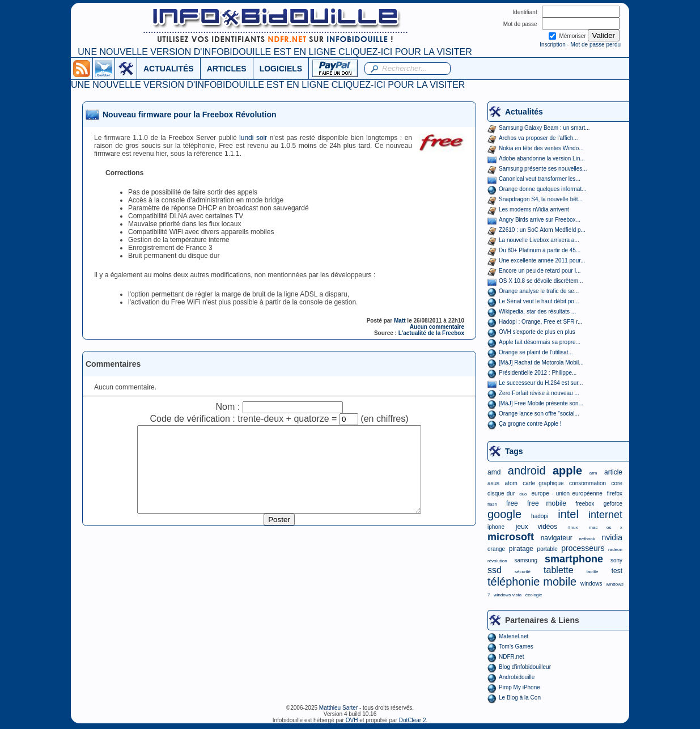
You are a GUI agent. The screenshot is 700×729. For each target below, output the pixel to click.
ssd (495, 570)
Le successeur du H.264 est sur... (541, 383)
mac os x (606, 527)
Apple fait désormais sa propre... (540, 342)
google (504, 514)
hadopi (540, 516)
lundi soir (253, 138)
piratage (521, 549)
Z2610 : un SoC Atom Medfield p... (542, 230)
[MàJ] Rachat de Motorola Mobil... (541, 363)
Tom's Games (516, 647)
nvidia (612, 537)
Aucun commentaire (437, 327)
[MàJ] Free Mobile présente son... (541, 403)
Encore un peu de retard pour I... (540, 271)
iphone (496, 527)
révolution (497, 561)
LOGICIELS (281, 69)
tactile (593, 572)
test (617, 571)
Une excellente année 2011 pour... (542, 260)
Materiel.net (514, 636)
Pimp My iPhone (519, 687)
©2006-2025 (303, 708)
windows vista (508, 595)
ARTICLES (227, 69)
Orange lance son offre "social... (539, 414)
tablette (558, 570)
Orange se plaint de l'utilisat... (536, 352)
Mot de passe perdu (596, 44)
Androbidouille (517, 677)
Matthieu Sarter (338, 708)
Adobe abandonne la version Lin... (542, 158)
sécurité (523, 572)
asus (493, 483)
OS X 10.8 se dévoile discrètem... (541, 281)
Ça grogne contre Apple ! (530, 424)
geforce (613, 504)
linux (573, 527)
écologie (534, 595)
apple (567, 471)
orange (496, 549)
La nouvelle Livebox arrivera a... (539, 240)
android (527, 471)
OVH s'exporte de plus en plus (537, 332)
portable (548, 549)
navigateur (557, 538)
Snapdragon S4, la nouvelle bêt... (541, 199)
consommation (587, 483)
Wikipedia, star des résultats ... (537, 311)
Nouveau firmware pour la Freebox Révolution (190, 115)
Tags (514, 451)
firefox (615, 493)
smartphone (574, 559)
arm (593, 473)
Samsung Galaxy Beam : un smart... (544, 128)
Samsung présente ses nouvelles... (543, 169)
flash (492, 504)
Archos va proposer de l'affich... (538, 138)
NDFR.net (511, 657)
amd (494, 472)
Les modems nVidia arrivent (534, 209)
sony (616, 560)
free (512, 503)
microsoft (511, 537)
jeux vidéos (536, 527)
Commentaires (113, 364)
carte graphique (543, 483)
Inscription (553, 44)
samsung (526, 560)
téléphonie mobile (532, 582)
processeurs (583, 548)
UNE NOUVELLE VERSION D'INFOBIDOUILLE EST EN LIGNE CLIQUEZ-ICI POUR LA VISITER (275, 52)
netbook (587, 539)
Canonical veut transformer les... (540, 179)
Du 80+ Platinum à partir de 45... (540, 250)
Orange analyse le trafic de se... (539, 291)
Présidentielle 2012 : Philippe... (538, 373)
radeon (615, 550)
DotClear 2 (413, 720)
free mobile (547, 503)
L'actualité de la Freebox (431, 333)
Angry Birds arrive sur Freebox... (540, 220)
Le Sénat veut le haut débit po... (539, 301)
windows (591, 584)
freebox (585, 504)
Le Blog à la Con (520, 698)
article (613, 472)
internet (605, 515)
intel (568, 514)
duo (523, 494)
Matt (400, 321)
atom (511, 483)
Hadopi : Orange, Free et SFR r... (540, 322)
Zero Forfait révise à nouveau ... (539, 393)
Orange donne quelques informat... (543, 189)
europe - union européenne (567, 493)
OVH (352, 720)
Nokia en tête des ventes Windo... (541, 148)
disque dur (501, 493)
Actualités (524, 112)
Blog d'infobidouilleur (525, 667)
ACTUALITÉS (169, 69)
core (617, 483)
